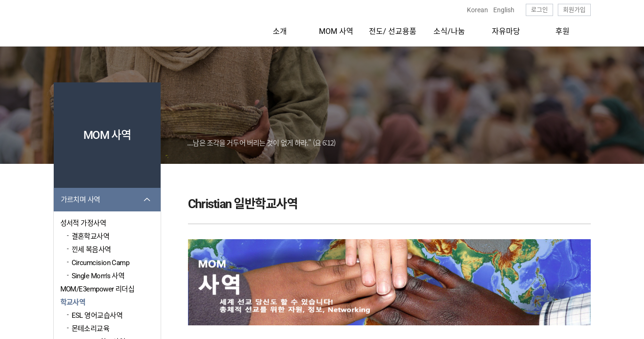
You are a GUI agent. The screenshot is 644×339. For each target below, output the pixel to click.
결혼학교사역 (91, 236)
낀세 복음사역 (91, 250)
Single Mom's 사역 (98, 276)
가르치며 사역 (81, 200)
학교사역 (73, 302)
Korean (477, 10)
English (504, 10)
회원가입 (574, 10)
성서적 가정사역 (83, 223)
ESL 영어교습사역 (97, 315)
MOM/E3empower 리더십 (98, 289)
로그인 (539, 10)
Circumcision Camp (101, 263)
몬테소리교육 (91, 329)
